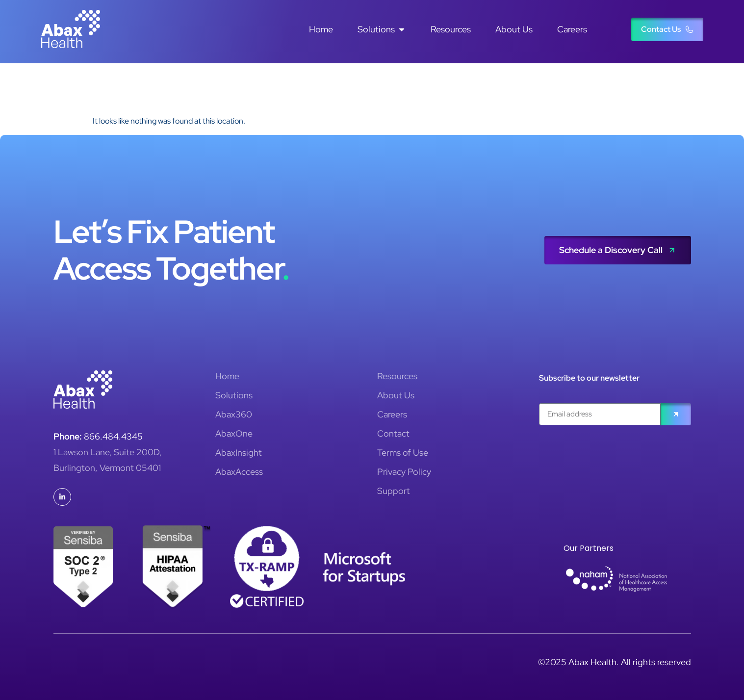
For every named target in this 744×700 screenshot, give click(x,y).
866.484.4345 (113, 436)
